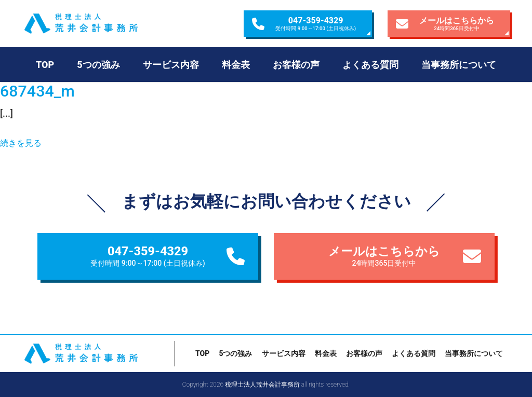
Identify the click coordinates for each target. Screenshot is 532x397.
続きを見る (21, 143)
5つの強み (98, 65)
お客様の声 (296, 65)
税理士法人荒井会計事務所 (100, 24)
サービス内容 (171, 65)
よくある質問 (370, 65)
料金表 (236, 65)
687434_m (37, 91)
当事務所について (459, 65)
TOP (45, 65)
